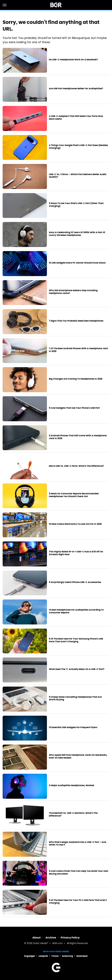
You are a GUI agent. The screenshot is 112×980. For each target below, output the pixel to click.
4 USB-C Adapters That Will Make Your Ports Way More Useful (76, 118)
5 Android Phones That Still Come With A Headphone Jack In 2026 (78, 437)
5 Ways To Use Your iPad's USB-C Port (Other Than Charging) (76, 205)
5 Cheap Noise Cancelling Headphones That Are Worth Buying (75, 698)
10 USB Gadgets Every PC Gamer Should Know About (77, 263)
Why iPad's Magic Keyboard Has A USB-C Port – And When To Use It (78, 844)
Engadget (30, 956)
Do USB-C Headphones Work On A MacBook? (73, 60)
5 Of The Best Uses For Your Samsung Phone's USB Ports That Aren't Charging (76, 640)
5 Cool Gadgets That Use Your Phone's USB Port (74, 408)
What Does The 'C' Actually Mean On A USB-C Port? (77, 669)
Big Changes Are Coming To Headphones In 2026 (76, 379)
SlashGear (82, 956)
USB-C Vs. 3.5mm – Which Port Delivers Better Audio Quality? (78, 176)
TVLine (55, 956)
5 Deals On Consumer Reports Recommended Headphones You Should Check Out (74, 495)
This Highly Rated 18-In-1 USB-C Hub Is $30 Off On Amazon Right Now (76, 553)
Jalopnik (43, 956)
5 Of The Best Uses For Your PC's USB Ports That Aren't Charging (78, 902)
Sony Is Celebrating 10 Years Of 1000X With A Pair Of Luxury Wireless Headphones (77, 234)
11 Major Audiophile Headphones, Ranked (71, 785)
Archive (51, 938)
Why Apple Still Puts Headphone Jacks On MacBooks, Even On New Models (78, 756)
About (37, 938)
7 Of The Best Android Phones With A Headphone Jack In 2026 (78, 350)
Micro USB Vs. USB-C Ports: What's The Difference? (76, 466)
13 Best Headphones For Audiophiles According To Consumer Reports (76, 611)
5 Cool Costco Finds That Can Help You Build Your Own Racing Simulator (79, 873)
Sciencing (67, 956)
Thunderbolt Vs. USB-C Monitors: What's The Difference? (73, 814)
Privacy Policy (70, 938)
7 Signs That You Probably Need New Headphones (76, 321)
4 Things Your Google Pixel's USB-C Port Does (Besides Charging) (78, 147)
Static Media (40, 943)
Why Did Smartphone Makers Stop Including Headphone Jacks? (73, 292)
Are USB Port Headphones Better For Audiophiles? (76, 89)
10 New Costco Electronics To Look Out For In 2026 (75, 524)
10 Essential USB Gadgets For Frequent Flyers (73, 727)
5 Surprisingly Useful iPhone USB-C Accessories (75, 582)
